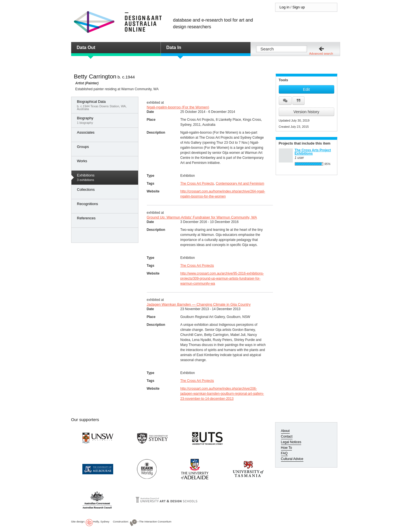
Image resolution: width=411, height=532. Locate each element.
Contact (287, 436)
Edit (306, 89)
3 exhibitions (106, 177)
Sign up (299, 7)
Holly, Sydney (101, 521)
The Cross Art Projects (197, 183)
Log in (285, 7)
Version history (306, 112)
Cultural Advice (292, 459)
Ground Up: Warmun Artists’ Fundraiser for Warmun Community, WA (202, 217)
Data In (174, 47)
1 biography (106, 120)
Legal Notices (291, 442)
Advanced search (321, 54)
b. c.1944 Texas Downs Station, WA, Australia (106, 105)
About (285, 431)
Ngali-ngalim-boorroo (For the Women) (178, 107)
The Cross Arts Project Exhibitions (313, 152)
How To (287, 448)
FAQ (284, 453)
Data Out (86, 47)
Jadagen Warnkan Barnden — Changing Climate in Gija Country (199, 304)
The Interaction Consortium (155, 521)
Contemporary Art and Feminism (240, 183)
